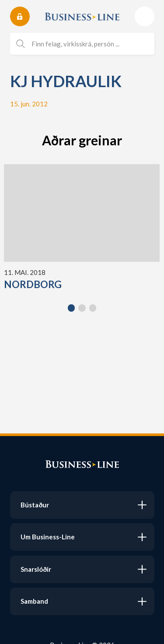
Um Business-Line (48, 537)
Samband (34, 601)
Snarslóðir (36, 569)
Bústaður (35, 505)
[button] (72, 308)
